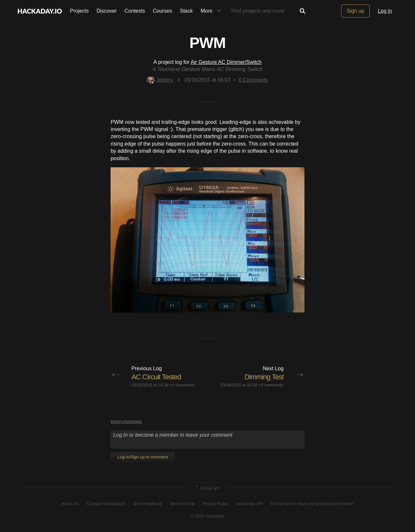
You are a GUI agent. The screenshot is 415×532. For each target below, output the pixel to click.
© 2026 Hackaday (207, 516)
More (212, 11)
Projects (79, 11)
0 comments (184, 385)
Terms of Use (182, 504)
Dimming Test (264, 377)
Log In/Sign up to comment (142, 457)
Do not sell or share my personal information (312, 504)
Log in (385, 11)
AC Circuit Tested (156, 377)
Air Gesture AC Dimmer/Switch (226, 62)
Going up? (207, 488)
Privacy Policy (215, 504)
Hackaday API (250, 504)
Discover (107, 11)
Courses (162, 11)
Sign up (355, 11)
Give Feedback (147, 504)
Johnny (160, 80)
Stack (186, 11)
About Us (70, 504)
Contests (135, 11)
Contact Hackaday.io (106, 504)
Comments (253, 80)
